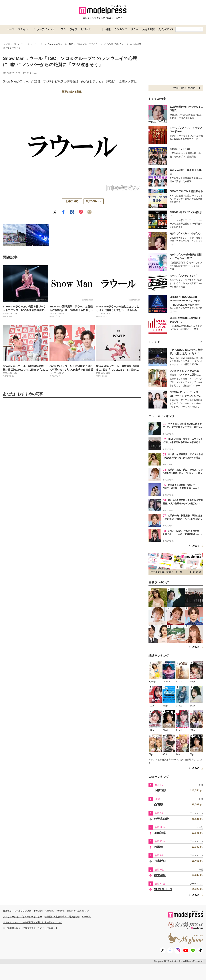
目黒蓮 (159, 847)
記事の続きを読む (72, 92)
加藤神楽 (160, 833)
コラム (62, 29)
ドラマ (134, 29)
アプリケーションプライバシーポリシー (23, 917)
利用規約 (38, 911)
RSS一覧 (86, 917)
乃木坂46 (160, 861)
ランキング (121, 29)
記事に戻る (72, 201)
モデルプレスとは (23, 911)
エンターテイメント (43, 29)
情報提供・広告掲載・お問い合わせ (62, 917)
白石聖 (159, 805)
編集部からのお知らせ (78, 911)
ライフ (73, 29)
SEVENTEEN (163, 889)
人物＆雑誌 (148, 29)
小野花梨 (160, 791)
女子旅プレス (166, 29)
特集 (108, 29)
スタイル (23, 29)
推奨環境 (49, 911)
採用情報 (60, 911)
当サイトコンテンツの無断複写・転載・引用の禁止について (32, 922)
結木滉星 (160, 875)
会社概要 (7, 911)
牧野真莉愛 (161, 819)
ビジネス (86, 29)
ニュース (9, 29)
